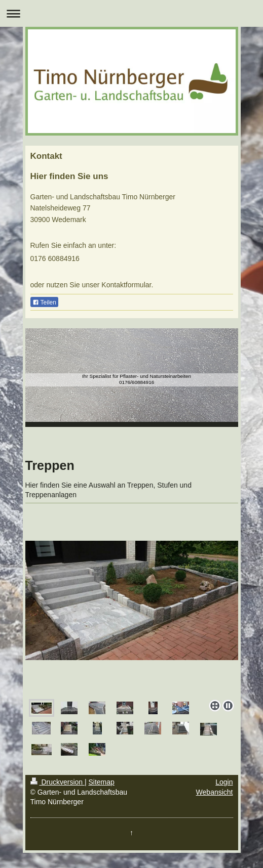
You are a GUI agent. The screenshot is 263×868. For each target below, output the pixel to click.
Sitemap (102, 782)
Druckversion (58, 782)
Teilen (44, 302)
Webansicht (215, 792)
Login (224, 782)
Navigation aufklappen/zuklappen (131, 13)
